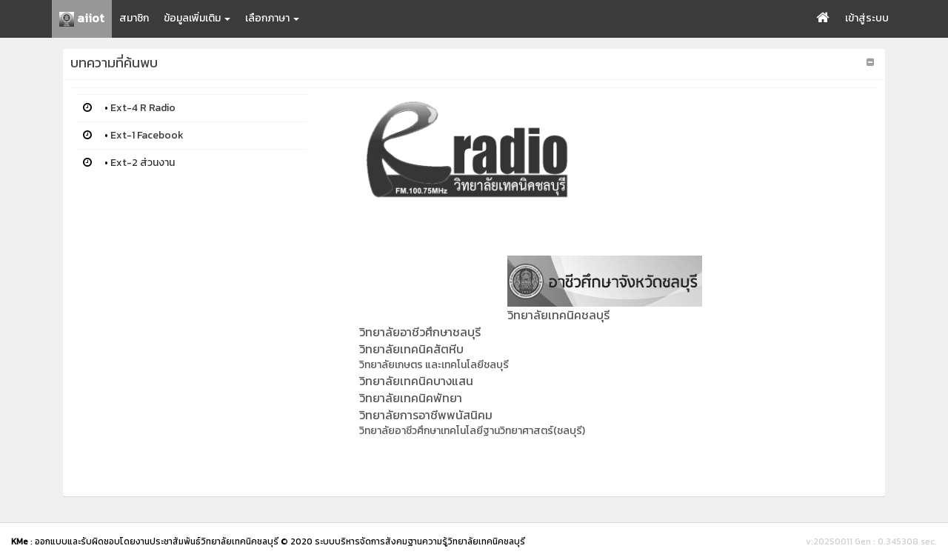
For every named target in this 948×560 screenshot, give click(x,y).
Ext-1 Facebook (147, 135)
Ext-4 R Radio (143, 108)
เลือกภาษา (272, 18)
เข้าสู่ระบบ (867, 18)
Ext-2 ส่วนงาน (143, 163)
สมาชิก (134, 18)
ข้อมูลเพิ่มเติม (197, 18)
